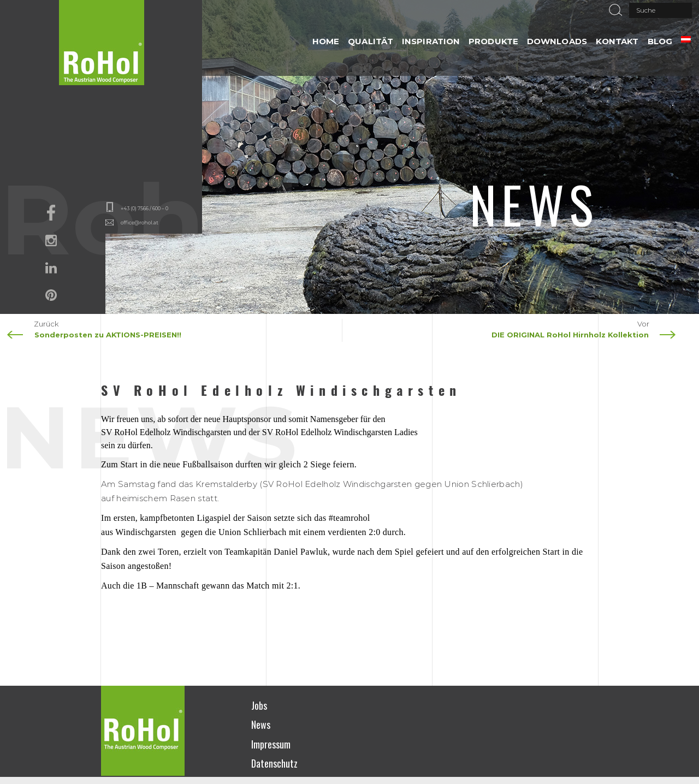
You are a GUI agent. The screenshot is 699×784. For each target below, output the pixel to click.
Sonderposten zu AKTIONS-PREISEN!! (108, 335)
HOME (326, 41)
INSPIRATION (431, 41)
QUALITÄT (371, 41)
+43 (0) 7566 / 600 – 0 (144, 208)
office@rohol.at (140, 222)
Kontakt (617, 41)
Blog (660, 41)
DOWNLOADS (557, 41)
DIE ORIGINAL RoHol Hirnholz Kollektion (570, 335)
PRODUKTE (493, 41)
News (261, 724)
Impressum (271, 744)
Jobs (259, 705)
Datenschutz (274, 763)
